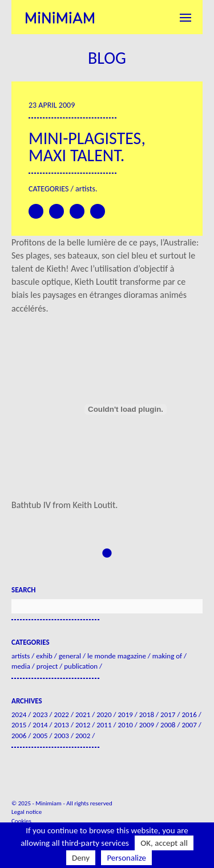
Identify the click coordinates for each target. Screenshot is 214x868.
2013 (62, 725)
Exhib (44, 656)
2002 (83, 736)
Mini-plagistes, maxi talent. (87, 147)
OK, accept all (164, 843)
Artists (85, 189)
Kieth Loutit (96, 282)
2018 (147, 715)
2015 (19, 725)
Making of (167, 656)
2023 (40, 715)
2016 (189, 715)
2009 (147, 725)
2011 (104, 725)
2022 (62, 715)
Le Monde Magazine (117, 656)
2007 (189, 725)
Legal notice (27, 812)
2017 (168, 715)
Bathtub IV (31, 505)
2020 (104, 715)
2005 (40, 736)
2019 (125, 715)
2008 (168, 725)
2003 (62, 736)
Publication (81, 666)
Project (47, 666)
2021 (83, 715)
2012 (83, 725)
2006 (19, 736)
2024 (19, 715)
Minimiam (60, 17)
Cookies (21, 821)
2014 (40, 725)
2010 (125, 725)
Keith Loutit (94, 505)
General (70, 656)
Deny (81, 858)
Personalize (126, 858)
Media (21, 666)
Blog (107, 58)
